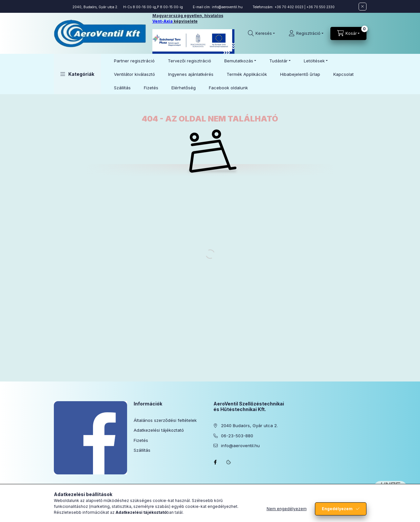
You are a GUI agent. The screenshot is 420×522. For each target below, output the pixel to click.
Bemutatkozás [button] (239, 61)
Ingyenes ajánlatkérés (191, 74)
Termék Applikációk (247, 74)
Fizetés (151, 88)
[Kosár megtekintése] (348, 33)
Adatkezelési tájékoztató (159, 430)
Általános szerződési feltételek (165, 420)
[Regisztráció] (306, 33)
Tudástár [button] (278, 61)
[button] (77, 74)
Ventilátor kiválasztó (134, 74)
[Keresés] (261, 33)
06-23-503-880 (237, 436)
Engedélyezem (337, 509)
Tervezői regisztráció (189, 61)
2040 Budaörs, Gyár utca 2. (249, 425)
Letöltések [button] (314, 61)
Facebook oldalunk (228, 88)
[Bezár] (363, 7)
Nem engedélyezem (287, 509)
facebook (215, 462)
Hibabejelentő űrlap (300, 74)
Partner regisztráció (134, 61)
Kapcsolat (343, 74)
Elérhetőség (184, 88)
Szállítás (122, 88)
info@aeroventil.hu (227, 7)
